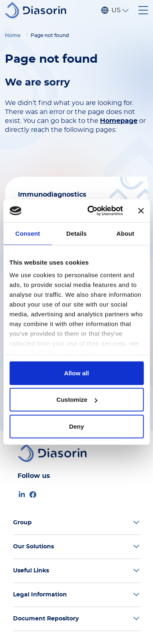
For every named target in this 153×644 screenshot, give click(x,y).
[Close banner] (141, 211)
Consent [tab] (28, 233)
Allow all (76, 373)
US (116, 10)
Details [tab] (77, 233)
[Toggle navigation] (143, 10)
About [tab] (125, 233)
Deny (76, 426)
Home (13, 35)
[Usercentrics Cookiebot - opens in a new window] (91, 211)
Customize (77, 400)
